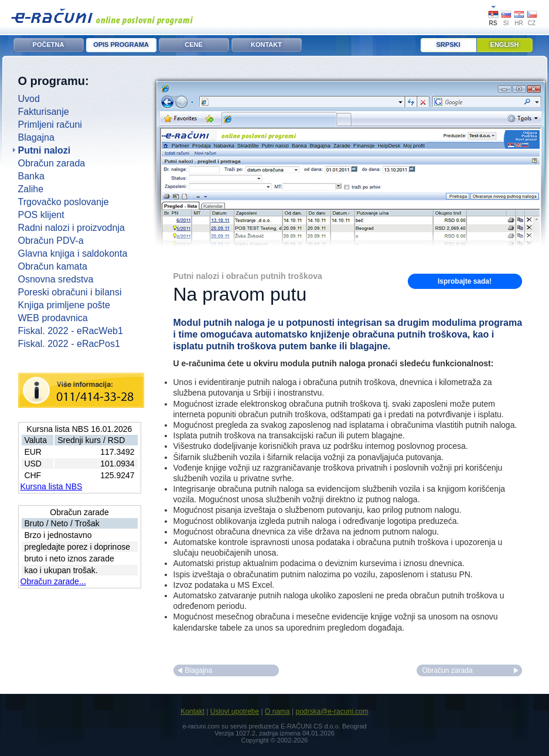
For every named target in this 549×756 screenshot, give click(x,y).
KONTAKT (266, 45)
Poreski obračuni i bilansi (70, 292)
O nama (277, 711)
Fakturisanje (44, 112)
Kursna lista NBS (52, 486)
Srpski (449, 45)
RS (493, 23)
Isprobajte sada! (465, 281)
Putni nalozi (45, 150)
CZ (532, 23)
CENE (194, 45)
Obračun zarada (52, 163)
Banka (31, 176)
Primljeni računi (50, 125)
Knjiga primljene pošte (64, 305)
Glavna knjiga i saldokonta (73, 253)
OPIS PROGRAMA (121, 45)
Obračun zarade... (53, 581)
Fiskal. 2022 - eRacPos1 (69, 344)
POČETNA (49, 45)
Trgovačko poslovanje (64, 202)
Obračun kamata (53, 266)
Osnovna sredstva (56, 279)
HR (519, 23)
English (505, 45)
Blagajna (36, 137)
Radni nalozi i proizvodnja (71, 228)
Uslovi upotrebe (235, 711)
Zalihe (31, 189)
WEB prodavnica (53, 318)
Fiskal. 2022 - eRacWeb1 (71, 331)
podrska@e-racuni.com (332, 711)
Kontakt (192, 711)
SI (506, 23)
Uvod (29, 99)
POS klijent (41, 215)
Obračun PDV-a (51, 241)
